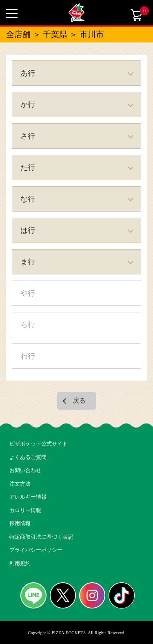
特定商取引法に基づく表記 (41, 537)
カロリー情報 (25, 510)
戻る (79, 400)
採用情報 (20, 523)
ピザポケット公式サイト (39, 444)
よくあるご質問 (28, 457)
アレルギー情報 (28, 497)
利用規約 (20, 563)
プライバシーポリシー (36, 550)
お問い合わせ (25, 470)
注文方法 (20, 484)
